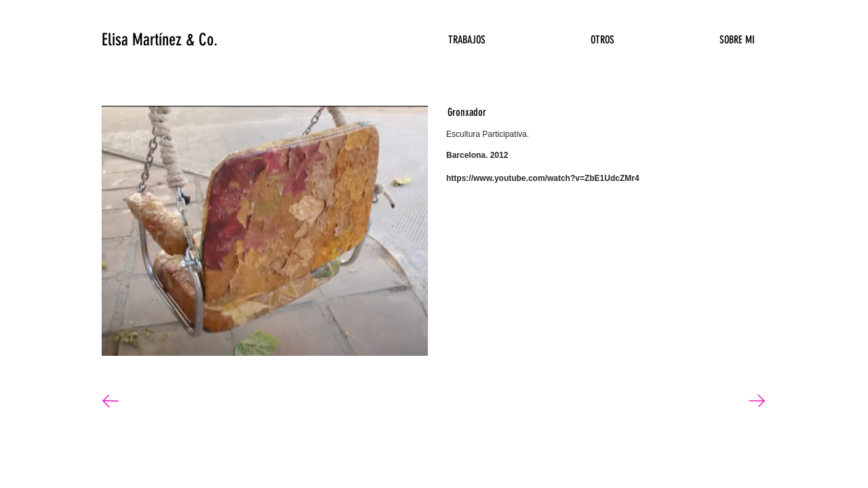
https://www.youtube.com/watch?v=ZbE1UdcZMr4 (543, 178)
